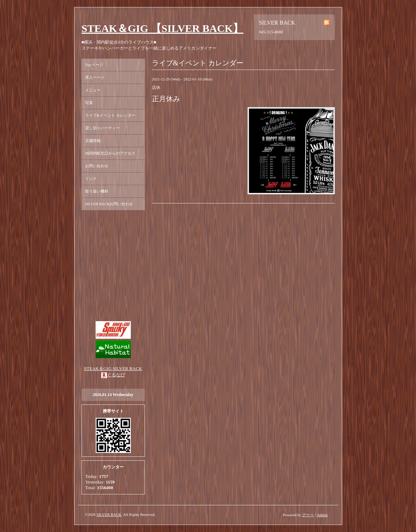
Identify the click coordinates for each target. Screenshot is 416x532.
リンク (91, 179)
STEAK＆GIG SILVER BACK (113, 368)
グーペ (308, 515)
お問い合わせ (97, 166)
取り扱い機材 (97, 191)
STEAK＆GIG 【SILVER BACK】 (163, 28)
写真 (89, 103)
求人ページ (95, 77)
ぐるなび (116, 375)
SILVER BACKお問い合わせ (109, 204)
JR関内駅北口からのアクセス (110, 153)
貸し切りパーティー (103, 128)
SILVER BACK (109, 514)
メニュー (93, 90)
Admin (322, 515)
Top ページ (94, 65)
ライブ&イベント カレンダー (110, 115)
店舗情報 (93, 141)
